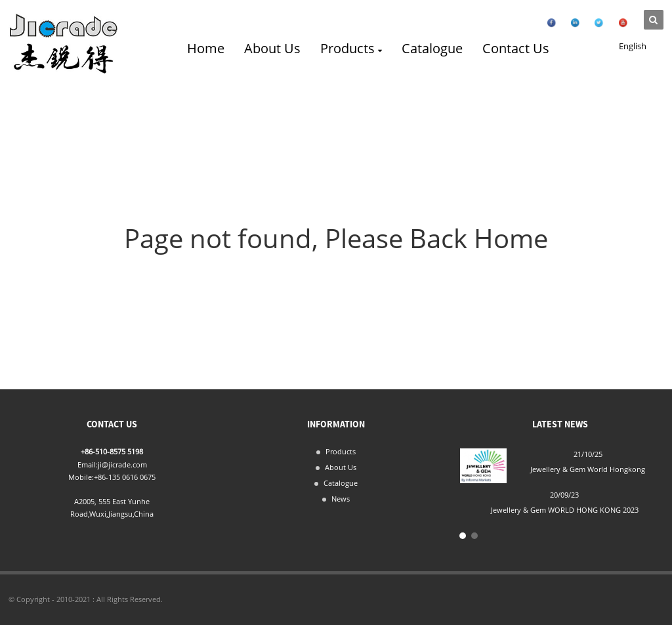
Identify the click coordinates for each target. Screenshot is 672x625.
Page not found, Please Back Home (336, 238)
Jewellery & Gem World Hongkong (588, 469)
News (341, 499)
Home (206, 48)
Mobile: (81, 477)
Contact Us (516, 48)
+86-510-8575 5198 (112, 451)
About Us (272, 48)
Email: (88, 464)
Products (351, 48)
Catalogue (432, 48)
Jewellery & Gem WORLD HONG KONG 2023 (565, 510)
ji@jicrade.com (122, 464)
